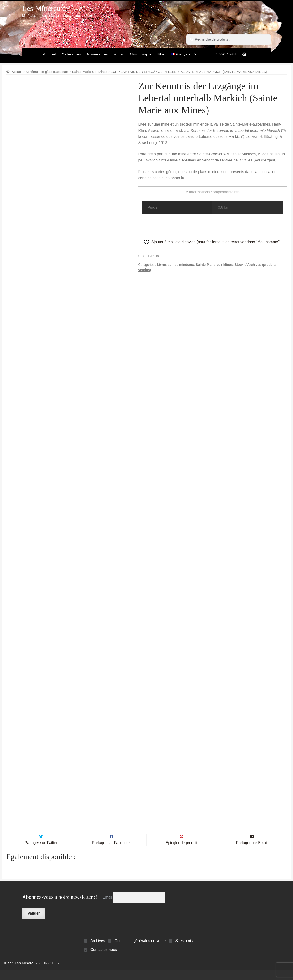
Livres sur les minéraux (175, 265)
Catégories (71, 54)
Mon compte (141, 54)
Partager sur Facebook (111, 853)
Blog (161, 54)
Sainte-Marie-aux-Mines (90, 72)
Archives (98, 951)
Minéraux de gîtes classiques (47, 72)
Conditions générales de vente (140, 951)
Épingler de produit (182, 853)
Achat (119, 54)
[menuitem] (184, 55)
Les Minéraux (43, 8)
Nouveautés (98, 54)
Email (108, 907)
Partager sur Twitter (41, 853)
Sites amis (184, 951)
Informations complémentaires (213, 192)
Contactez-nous (104, 960)
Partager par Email (252, 853)
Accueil (49, 54)
